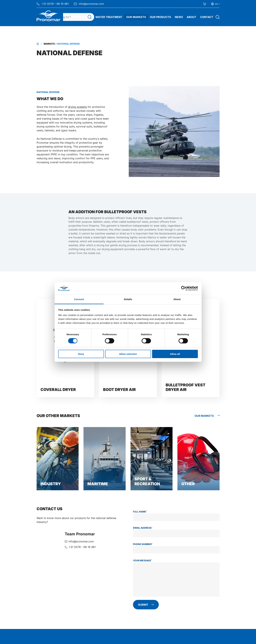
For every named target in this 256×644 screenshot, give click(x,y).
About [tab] (177, 299)
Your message (143, 560)
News (179, 17)
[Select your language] (215, 4)
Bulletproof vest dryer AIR (186, 387)
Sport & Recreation (147, 481)
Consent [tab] (79, 299)
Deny (81, 354)
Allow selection (128, 354)
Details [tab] (128, 299)
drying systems (78, 107)
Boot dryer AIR (119, 390)
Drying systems (80, 17)
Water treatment (109, 17)
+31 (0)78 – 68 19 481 (53, 4)
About (191, 17)
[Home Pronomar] (49, 16)
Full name (140, 512)
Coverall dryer (58, 390)
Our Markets (136, 17)
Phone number (143, 544)
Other (188, 484)
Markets (49, 44)
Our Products (160, 17)
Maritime (98, 484)
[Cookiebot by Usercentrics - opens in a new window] (184, 288)
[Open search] (218, 17)
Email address (143, 528)
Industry (51, 484)
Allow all (175, 354)
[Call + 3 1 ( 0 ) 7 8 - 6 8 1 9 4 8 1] (80, 547)
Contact (207, 17)
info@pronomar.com (89, 4)
